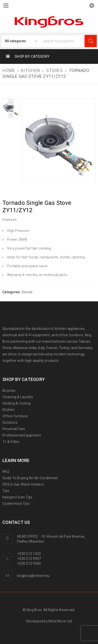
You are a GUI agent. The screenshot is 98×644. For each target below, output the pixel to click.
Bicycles (9, 391)
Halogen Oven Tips (17, 497)
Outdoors (10, 422)
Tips (6, 491)
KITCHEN (31, 70)
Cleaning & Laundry (18, 397)
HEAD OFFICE (28, 536)
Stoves (54, 70)
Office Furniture (15, 416)
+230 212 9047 (29, 559)
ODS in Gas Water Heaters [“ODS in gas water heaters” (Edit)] (23, 484)
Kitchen (8, 410)
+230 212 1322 (29, 554)
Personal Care (14, 429)
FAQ (6, 472)
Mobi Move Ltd (60, 621)
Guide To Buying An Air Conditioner (30, 478)
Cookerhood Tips (16, 504)
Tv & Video (11, 442)
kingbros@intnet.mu (33, 576)
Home (9, 70)
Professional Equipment (22, 435)
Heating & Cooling (17, 403)
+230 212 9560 (29, 563)
